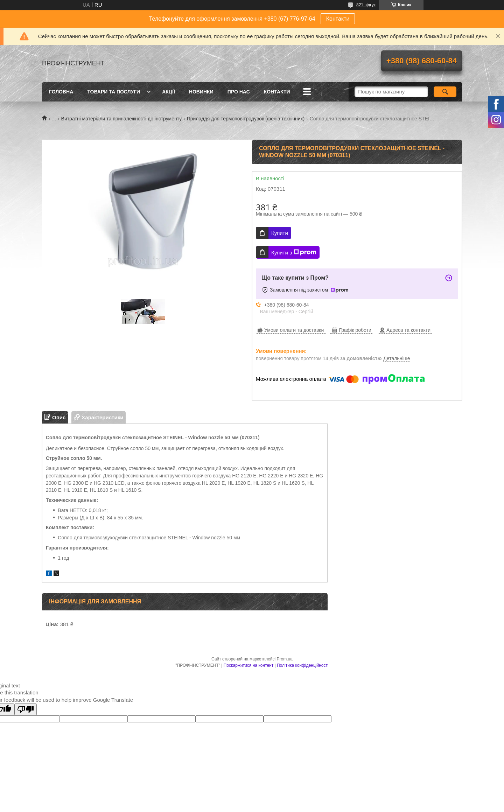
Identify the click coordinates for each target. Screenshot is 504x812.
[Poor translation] (26, 709)
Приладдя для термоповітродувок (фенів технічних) (246, 119)
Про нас (239, 92)
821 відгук (366, 5)
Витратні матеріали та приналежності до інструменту (122, 119)
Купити (280, 233)
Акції (169, 92)
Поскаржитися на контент (248, 665)
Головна (61, 92)
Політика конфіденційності (303, 665)
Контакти (338, 19)
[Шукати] (445, 92)
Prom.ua (285, 659)
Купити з (294, 252)
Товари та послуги (114, 92)
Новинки (201, 92)
